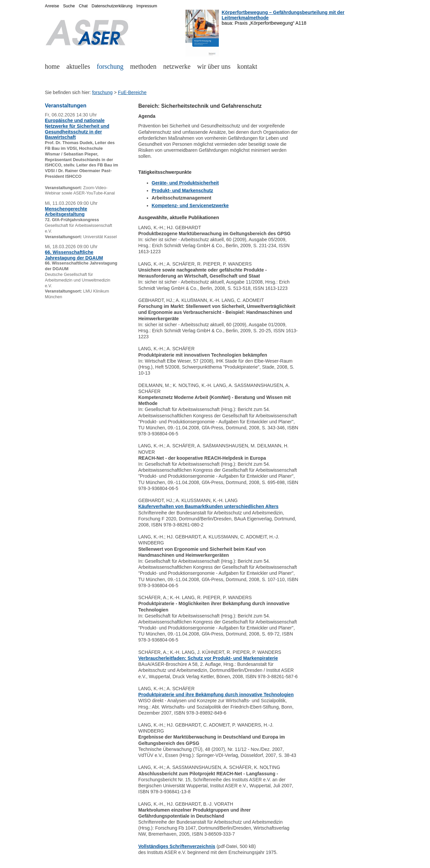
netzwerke (177, 66)
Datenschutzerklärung (112, 6)
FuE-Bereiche (132, 92)
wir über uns (214, 66)
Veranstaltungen (66, 106)
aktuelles (78, 66)
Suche (69, 6)
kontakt (247, 66)
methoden (143, 66)
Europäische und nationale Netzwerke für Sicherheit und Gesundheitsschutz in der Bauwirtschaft (77, 129)
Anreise (52, 6)
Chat (83, 6)
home (52, 66)
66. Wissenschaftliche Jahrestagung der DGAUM (74, 255)
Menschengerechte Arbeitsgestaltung (66, 212)
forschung (110, 66)
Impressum (147, 6)
